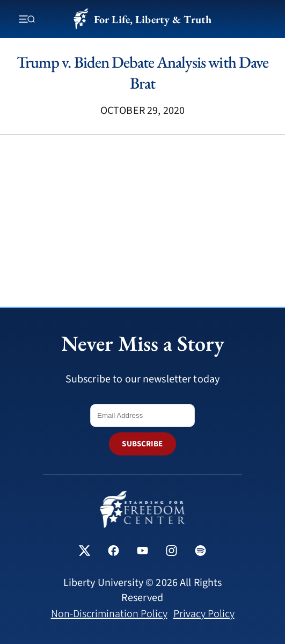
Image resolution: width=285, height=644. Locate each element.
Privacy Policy (204, 614)
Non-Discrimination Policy (109, 614)
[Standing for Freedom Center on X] (85, 552)
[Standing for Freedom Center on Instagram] (171, 552)
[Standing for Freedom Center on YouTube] (142, 552)
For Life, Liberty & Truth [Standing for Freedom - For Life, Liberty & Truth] (142, 19)
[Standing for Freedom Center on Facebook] (114, 552)
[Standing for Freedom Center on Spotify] (200, 552)
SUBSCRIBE (142, 444)
